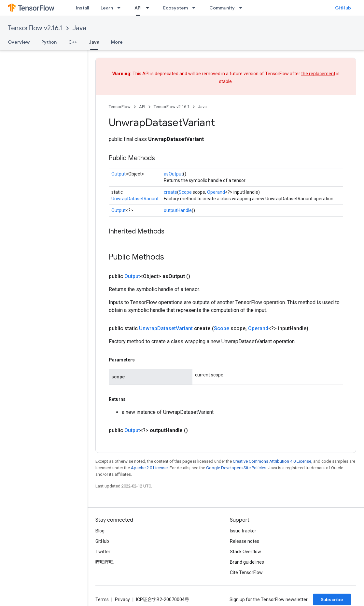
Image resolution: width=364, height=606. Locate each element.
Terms (102, 599)
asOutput (173, 174)
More (117, 42)
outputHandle (178, 210)
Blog (100, 531)
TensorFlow (120, 107)
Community (222, 8)
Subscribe (332, 599)
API (142, 107)
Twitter (103, 552)
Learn (107, 8)
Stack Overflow (245, 552)
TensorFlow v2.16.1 (35, 28)
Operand (216, 192)
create (170, 192)
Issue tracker (243, 531)
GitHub (343, 8)
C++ (73, 42)
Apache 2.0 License (149, 468)
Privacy (122, 599)
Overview (19, 42)
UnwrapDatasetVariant (135, 199)
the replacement (318, 74)
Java (79, 28)
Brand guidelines (247, 562)
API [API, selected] (138, 8)
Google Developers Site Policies (236, 468)
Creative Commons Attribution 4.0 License (272, 461)
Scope (185, 192)
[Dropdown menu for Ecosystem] (196, 8)
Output (119, 174)
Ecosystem (175, 8)
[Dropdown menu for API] (149, 8)
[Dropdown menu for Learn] (121, 8)
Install (82, 8)
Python (49, 42)
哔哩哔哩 (105, 562)
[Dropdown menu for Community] (243, 8)
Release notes (245, 541)
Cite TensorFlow (246, 572)
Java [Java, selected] (94, 42)
